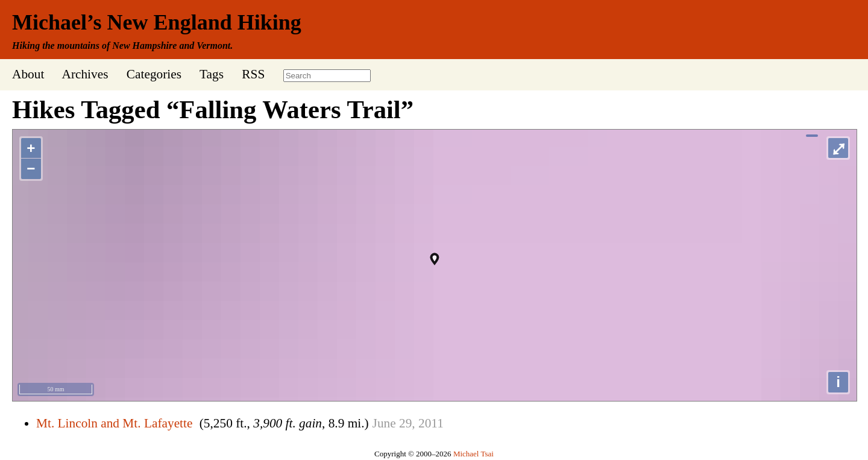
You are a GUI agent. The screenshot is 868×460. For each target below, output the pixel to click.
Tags (212, 74)
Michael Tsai (473, 454)
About (28, 74)
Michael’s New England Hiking (157, 22)
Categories (154, 74)
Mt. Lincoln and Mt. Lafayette (114, 423)
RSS (253, 74)
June (384, 423)
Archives (85, 74)
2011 (431, 423)
